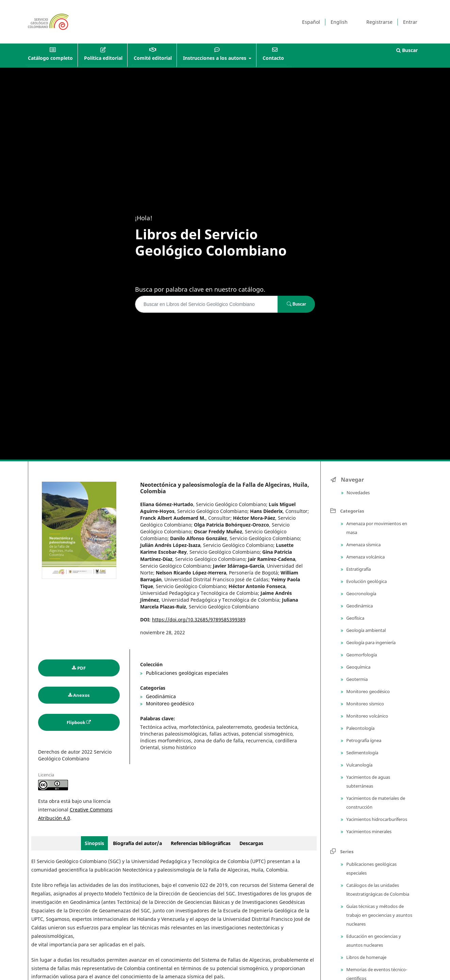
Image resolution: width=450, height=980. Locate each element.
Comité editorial (153, 58)
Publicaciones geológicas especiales (186, 673)
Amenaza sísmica (363, 545)
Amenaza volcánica (365, 557)
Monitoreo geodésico (169, 703)
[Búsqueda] (206, 304)
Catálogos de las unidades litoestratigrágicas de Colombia (377, 890)
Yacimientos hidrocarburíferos (376, 819)
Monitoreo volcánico (367, 716)
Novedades (358, 493)
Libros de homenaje (366, 957)
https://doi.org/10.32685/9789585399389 (199, 620)
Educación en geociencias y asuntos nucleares (373, 941)
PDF (81, 668)
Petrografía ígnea (363, 740)
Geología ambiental (365, 630)
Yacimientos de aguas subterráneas (368, 781)
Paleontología (360, 728)
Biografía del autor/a (138, 843)
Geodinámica (160, 696)
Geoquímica (358, 667)
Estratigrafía (358, 569)
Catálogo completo (50, 58)
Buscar (407, 50)
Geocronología (361, 594)
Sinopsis (94, 843)
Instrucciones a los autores (215, 58)
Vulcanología (359, 765)
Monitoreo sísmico (365, 704)
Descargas (251, 843)
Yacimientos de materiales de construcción (375, 803)
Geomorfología (361, 655)
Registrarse (379, 22)
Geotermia (356, 679)
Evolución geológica (366, 581)
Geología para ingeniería (370, 642)
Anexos (81, 695)
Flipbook (76, 722)
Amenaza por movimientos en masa (376, 528)
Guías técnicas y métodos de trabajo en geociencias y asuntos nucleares (379, 915)
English (339, 22)
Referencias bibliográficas (201, 843)
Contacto (273, 58)
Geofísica (355, 618)
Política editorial (103, 58)
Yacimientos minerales (368, 831)
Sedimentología (362, 753)
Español (311, 22)
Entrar (410, 22)
